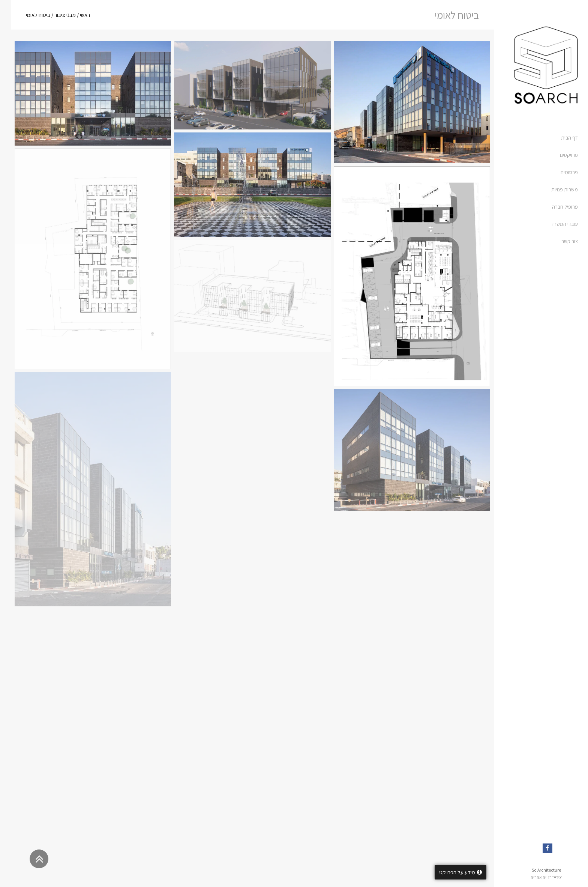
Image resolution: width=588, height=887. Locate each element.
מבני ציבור (54, 15)
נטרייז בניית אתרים (536, 877)
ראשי (74, 15)
